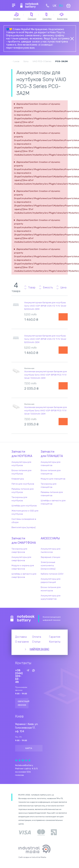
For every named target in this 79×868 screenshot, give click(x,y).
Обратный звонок (23, 703)
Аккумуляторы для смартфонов (21, 559)
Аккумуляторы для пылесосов (51, 550)
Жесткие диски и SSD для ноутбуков (25, 512)
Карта (29, 748)
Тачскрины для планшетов (49, 485)
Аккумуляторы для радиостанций (51, 581)
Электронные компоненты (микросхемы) (48, 565)
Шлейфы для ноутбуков (24, 506)
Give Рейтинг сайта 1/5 (16, 760)
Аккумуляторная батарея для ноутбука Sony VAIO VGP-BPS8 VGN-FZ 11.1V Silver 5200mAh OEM (45, 306)
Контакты (55, 642)
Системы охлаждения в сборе (24, 521)
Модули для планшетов (53, 479)
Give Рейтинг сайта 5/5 (29, 760)
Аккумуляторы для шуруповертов (51, 597)
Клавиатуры (18, 479)
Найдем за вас (39, 649)
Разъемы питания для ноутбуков (23, 491)
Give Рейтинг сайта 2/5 (20, 760)
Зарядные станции (50, 557)
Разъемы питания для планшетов (52, 494)
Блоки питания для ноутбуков (21, 472)
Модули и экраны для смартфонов (23, 567)
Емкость (48, 288)
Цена (63, 288)
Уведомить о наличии (63, 317)
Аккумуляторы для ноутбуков (21, 464)
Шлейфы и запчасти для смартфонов (24, 575)
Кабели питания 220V (52, 574)
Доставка (21, 637)
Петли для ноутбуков (23, 484)
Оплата (37, 637)
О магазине (22, 642)
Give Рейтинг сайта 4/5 (26, 760)
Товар (32, 288)
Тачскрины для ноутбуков (19, 499)
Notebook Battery (23, 619)
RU (61, 6)
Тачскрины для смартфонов (19, 550)
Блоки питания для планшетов (51, 472)
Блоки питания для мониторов (51, 589)
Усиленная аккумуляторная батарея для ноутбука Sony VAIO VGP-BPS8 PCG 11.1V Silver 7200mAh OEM (46, 375)
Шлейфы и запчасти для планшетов (53, 502)
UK (55, 6)
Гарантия (55, 637)
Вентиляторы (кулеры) (24, 527)
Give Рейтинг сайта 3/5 (23, 760)
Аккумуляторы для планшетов (51, 464)
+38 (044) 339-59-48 (19, 676)
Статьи (36, 642)
